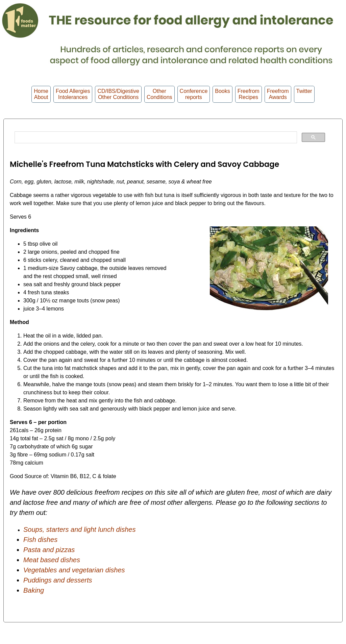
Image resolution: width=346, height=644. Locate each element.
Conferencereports (194, 94)
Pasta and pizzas (49, 550)
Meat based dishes (52, 560)
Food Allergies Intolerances (73, 94)
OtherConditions (159, 94)
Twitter (304, 94)
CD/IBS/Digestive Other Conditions (118, 94)
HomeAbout (41, 94)
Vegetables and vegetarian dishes (74, 570)
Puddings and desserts (58, 580)
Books (222, 94)
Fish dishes (40, 540)
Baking (34, 590)
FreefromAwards (278, 94)
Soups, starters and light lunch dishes (79, 529)
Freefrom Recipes (249, 94)
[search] (155, 138)
